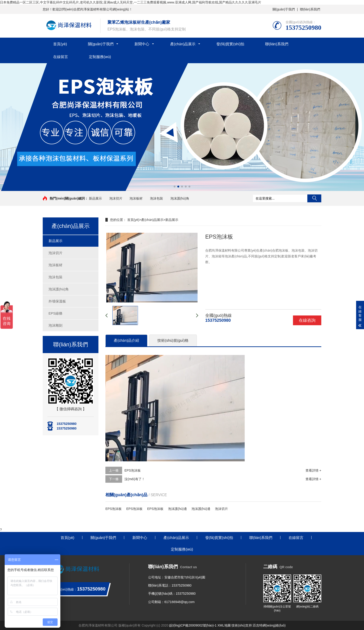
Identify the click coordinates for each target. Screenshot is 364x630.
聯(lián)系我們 (310, 9)
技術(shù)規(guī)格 (173, 340)
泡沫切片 (116, 198)
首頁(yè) (60, 44)
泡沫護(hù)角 (180, 198)
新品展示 (95, 198)
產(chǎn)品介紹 (126, 340)
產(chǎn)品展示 (183, 44)
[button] (175, 187)
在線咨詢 (307, 320)
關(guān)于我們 (284, 9)
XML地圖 (224, 625)
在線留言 (61, 57)
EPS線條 (55, 313)
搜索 (314, 198)
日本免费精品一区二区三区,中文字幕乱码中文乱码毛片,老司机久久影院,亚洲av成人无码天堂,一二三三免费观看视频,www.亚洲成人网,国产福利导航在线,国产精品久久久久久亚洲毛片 (131, 2)
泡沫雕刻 (55, 325)
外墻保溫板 (57, 301)
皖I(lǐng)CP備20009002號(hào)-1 (193, 625)
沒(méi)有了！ (135, 479)
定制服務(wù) (100, 57)
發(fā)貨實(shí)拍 (230, 44)
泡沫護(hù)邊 (177, 509)
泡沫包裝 (156, 198)
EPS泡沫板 (133, 470)
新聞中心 (142, 44)
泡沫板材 (136, 198)
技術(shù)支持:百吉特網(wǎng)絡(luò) (258, 625)
